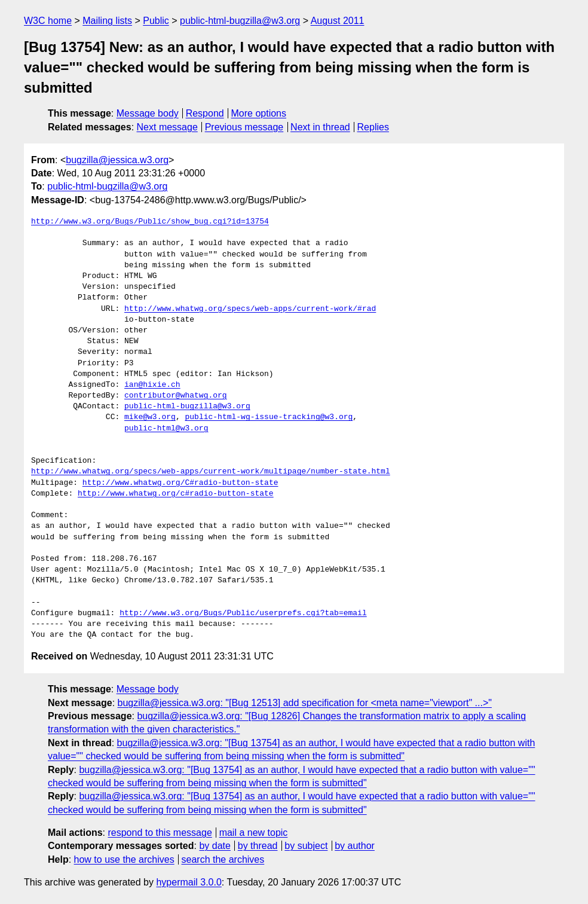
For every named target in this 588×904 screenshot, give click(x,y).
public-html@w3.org (166, 429)
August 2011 (338, 21)
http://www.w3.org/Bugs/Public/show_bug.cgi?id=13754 (150, 222)
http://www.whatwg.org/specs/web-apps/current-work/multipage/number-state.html (211, 472)
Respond (205, 113)
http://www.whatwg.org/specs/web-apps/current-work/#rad (250, 309)
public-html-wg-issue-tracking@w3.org (269, 417)
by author (355, 846)
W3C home (48, 21)
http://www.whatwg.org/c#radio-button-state (176, 494)
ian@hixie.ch (152, 385)
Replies (373, 127)
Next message (167, 127)
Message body (148, 113)
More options (259, 113)
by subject (306, 846)
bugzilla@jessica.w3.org (117, 160)
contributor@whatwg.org (176, 396)
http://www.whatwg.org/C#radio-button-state (180, 483)
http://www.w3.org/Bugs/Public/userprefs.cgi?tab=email (243, 613)
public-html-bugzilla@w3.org (240, 21)
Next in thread (320, 127)
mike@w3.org (150, 417)
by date (215, 846)
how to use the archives (124, 859)
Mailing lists (107, 21)
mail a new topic (254, 833)
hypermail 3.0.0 (189, 882)
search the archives (223, 859)
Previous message (244, 127)
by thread (258, 846)
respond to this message (160, 833)
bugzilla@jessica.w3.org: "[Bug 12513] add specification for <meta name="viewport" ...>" (305, 703)
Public (156, 21)
